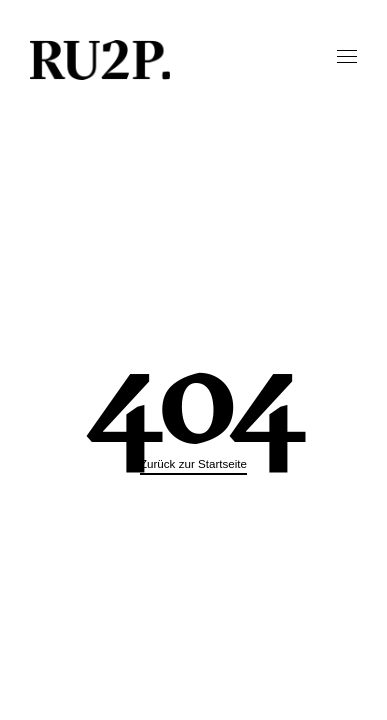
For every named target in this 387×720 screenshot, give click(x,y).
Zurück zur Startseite (193, 463)
